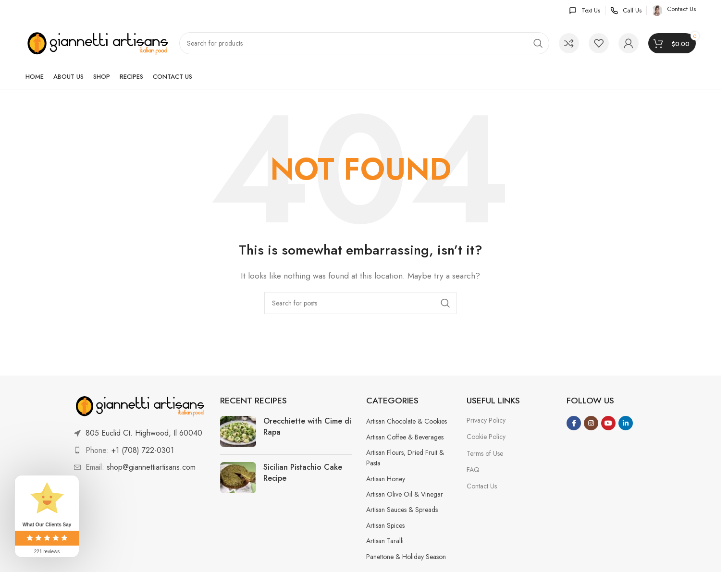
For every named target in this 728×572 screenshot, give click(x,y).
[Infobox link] (585, 11)
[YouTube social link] (608, 423)
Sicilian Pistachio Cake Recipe (303, 472)
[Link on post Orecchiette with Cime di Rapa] (238, 432)
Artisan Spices (385, 525)
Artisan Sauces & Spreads (402, 510)
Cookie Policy (486, 437)
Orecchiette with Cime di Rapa (307, 426)
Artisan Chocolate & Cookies (407, 421)
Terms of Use (485, 453)
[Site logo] (98, 43)
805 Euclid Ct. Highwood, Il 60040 (144, 433)
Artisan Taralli (385, 541)
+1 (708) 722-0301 (143, 450)
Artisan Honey (386, 479)
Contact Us (482, 486)
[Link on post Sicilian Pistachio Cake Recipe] (238, 478)
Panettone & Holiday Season (406, 557)
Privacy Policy (486, 420)
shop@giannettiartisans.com (151, 467)
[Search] (364, 43)
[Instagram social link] (591, 423)
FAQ (473, 470)
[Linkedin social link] (626, 423)
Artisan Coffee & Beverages (405, 437)
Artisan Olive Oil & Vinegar (405, 494)
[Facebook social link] (574, 423)
